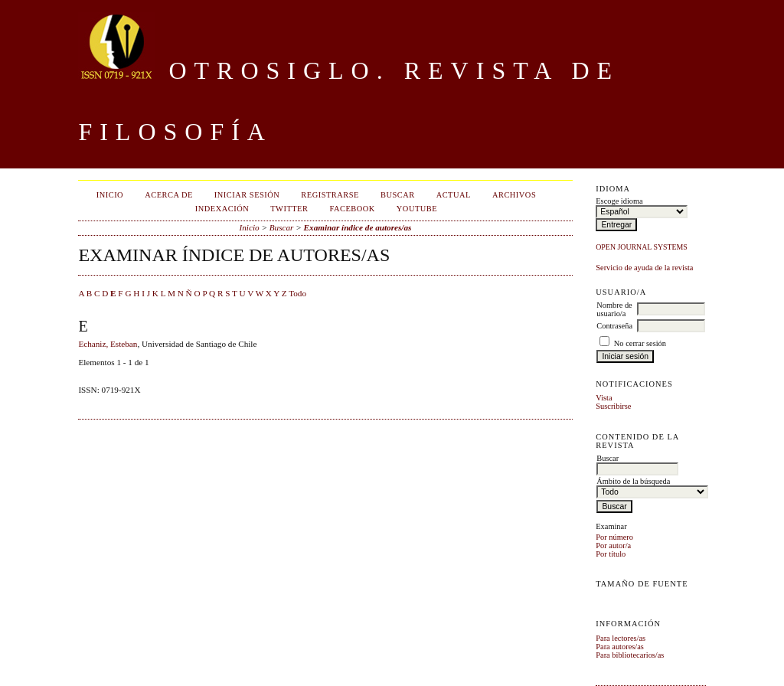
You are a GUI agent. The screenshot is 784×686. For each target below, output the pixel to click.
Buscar (398, 195)
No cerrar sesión (640, 343)
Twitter (289, 209)
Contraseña (614, 326)
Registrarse (330, 195)
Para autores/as (620, 647)
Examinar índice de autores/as (358, 227)
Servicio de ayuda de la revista (644, 268)
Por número (614, 537)
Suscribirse (613, 406)
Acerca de (169, 195)
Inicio (110, 195)
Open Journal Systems (642, 247)
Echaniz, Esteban (108, 344)
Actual (454, 195)
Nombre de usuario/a (614, 309)
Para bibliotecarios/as (630, 655)
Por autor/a (613, 546)
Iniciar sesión (247, 195)
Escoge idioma (619, 201)
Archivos (514, 195)
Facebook (352, 209)
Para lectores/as (621, 638)
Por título (611, 554)
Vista (604, 398)
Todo (297, 293)
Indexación (222, 209)
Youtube (417, 209)
